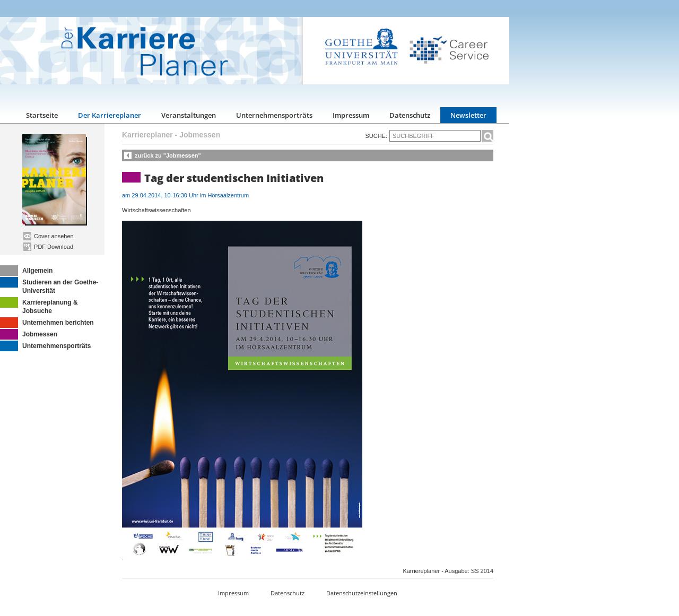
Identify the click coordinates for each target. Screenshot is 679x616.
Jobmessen (29, 334)
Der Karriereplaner (110, 115)
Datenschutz (410, 115)
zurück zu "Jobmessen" (168, 155)
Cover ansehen (49, 236)
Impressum (351, 115)
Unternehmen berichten (47, 323)
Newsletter (468, 115)
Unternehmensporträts (274, 115)
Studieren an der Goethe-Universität (49, 286)
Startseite (42, 115)
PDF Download (48, 247)
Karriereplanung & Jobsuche (39, 306)
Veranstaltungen (189, 115)
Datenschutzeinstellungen (362, 593)
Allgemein (26, 271)
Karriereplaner (147, 135)
